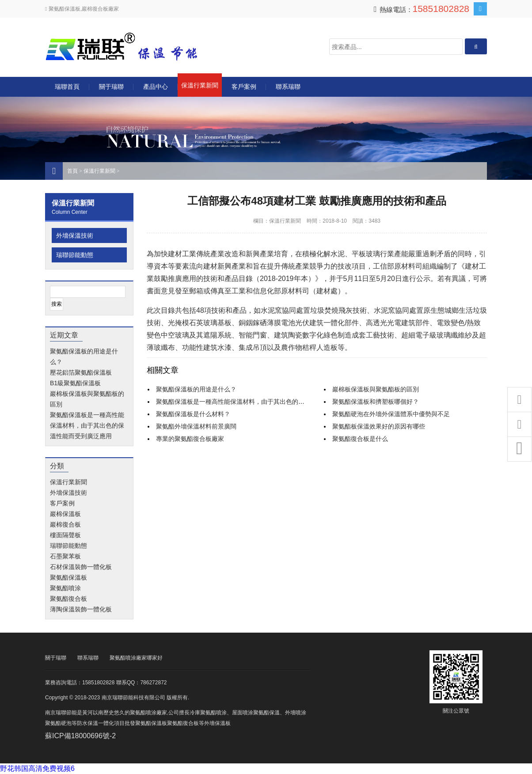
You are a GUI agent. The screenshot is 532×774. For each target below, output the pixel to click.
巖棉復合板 (65, 524)
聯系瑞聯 (288, 87)
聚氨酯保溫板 (68, 577)
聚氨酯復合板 (68, 599)
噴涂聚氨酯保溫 (261, 713)
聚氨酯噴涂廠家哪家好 (136, 658)
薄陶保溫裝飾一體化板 (81, 609)
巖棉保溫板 (65, 514)
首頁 (72, 171)
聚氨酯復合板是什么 (360, 439)
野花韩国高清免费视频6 (37, 768)
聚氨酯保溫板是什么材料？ (193, 414)
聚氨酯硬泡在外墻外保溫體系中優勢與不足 (391, 414)
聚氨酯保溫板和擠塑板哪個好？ (376, 402)
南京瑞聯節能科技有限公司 (133, 47)
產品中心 (156, 87)
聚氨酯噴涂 (65, 588)
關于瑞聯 (111, 87)
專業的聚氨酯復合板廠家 (190, 439)
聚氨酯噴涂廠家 (148, 713)
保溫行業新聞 (200, 85)
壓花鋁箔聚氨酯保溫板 (81, 372)
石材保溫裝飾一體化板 (81, 567)
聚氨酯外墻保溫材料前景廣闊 (196, 426)
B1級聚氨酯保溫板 (75, 383)
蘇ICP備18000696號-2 (80, 736)
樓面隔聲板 (65, 535)
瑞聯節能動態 (75, 255)
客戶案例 (244, 87)
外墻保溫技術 (75, 235)
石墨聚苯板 (65, 556)
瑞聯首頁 (67, 87)
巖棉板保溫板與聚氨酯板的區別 (376, 389)
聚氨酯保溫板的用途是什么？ (196, 389)
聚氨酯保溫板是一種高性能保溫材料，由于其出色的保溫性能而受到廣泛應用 (87, 425)
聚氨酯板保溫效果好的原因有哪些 (379, 426)
